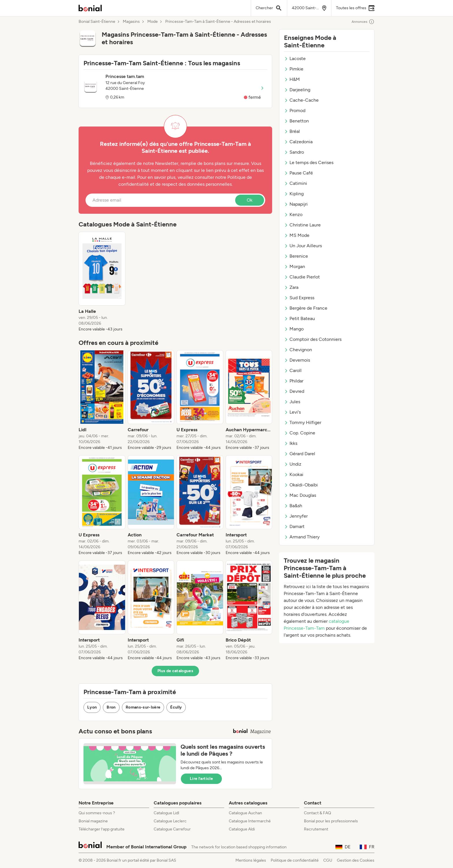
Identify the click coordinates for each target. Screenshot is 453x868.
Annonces (363, 22)
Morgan (295, 266)
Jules (292, 402)
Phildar (294, 381)
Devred (294, 391)
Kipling (294, 194)
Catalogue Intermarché (250, 821)
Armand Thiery (302, 537)
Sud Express (299, 298)
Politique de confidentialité (295, 860)
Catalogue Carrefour (172, 829)
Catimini (296, 183)
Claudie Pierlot (302, 277)
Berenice (296, 256)
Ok (250, 200)
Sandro (294, 152)
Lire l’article (201, 779)
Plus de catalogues (175, 671)
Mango (294, 329)
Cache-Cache (301, 100)
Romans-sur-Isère (143, 707)
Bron (111, 707)
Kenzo (293, 214)
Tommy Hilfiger (303, 422)
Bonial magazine (93, 821)
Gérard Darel (300, 454)
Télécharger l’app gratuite (102, 829)
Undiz (293, 464)
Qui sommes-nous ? (97, 813)
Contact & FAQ (318, 813)
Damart (294, 526)
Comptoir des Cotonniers (313, 339)
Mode (153, 22)
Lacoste (295, 58)
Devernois (297, 360)
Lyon (92, 707)
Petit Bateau (299, 318)
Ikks (291, 443)
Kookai (294, 474)
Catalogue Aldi (242, 829)
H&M (292, 79)
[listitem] (102, 282)
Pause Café (298, 173)
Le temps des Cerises (309, 162)
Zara (291, 287)
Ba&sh (293, 506)
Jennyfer (296, 516)
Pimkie (294, 69)
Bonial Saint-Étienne (97, 22)
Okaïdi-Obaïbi (301, 485)
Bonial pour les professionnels (331, 821)
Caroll (293, 370)
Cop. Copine (300, 433)
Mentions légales (251, 860)
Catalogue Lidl (166, 813)
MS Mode (297, 235)
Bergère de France (306, 308)
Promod (295, 110)
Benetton (296, 121)
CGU (328, 860)
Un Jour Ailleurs (303, 246)
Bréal (292, 131)
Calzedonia (298, 142)
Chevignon (298, 350)
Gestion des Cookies (356, 860)
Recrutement (316, 829)
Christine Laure (302, 225)
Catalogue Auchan (245, 813)
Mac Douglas (300, 495)
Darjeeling (297, 90)
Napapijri (296, 204)
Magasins (131, 22)
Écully (176, 707)
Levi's (292, 412)
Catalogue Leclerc (170, 821)
